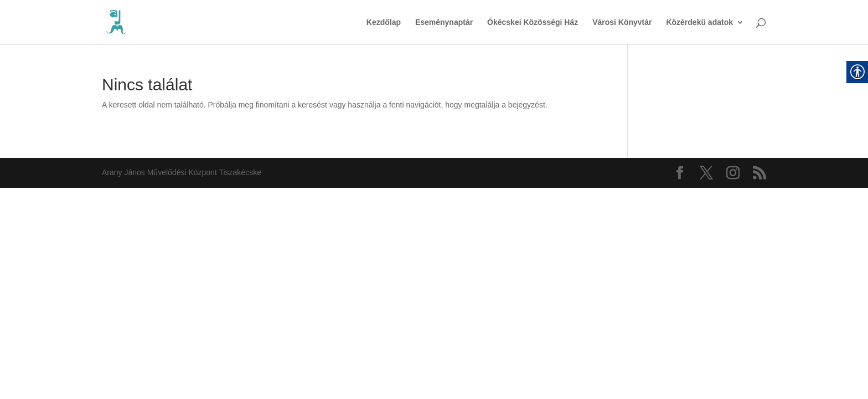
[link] (116, 22)
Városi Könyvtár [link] (622, 22)
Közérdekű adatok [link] (699, 22)
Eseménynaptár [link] (444, 22)
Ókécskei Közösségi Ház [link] (533, 22)
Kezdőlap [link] (384, 22)
